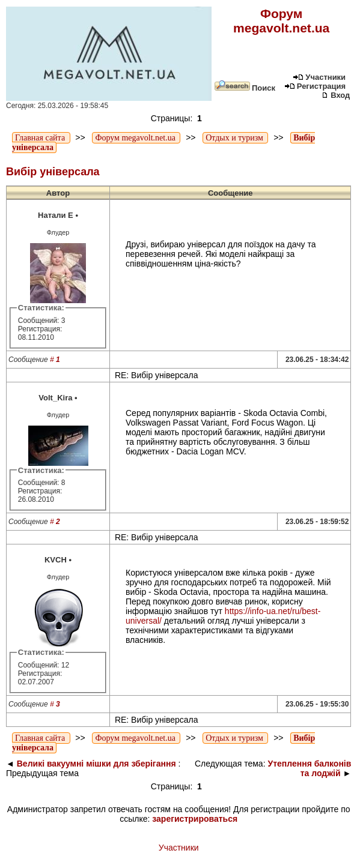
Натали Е (56, 215)
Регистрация (315, 86)
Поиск (245, 88)
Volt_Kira (55, 398)
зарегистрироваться (195, 819)
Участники (319, 77)
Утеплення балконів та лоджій (309, 768)
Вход (336, 95)
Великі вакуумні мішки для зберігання (96, 764)
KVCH (56, 560)
